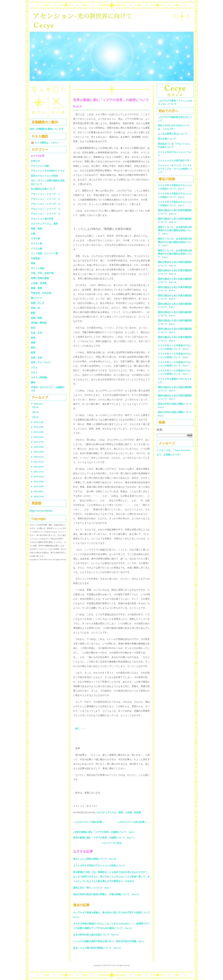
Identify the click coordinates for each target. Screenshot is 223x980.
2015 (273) (37, 472)
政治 (33, 328)
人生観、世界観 (133, 812)
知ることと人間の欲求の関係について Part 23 (97, 948)
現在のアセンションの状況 (44, 176)
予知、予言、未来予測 (42, 273)
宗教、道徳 (36, 229)
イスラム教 (36, 249)
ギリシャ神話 (38, 268)
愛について (36, 298)
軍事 (33, 343)
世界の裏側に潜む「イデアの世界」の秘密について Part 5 (105, 832)
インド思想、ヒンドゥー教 (44, 253)
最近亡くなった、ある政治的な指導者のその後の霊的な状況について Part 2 (175, 242)
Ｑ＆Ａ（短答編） (40, 377)
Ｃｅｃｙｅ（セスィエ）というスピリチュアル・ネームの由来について (175, 169)
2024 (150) (37, 427)
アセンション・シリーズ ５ (45, 214)
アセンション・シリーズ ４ (45, 209)
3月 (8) (35, 407)
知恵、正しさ (38, 303)
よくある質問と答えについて (172, 134)
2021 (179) (37, 442)
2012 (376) (37, 486)
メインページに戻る (111, 843)
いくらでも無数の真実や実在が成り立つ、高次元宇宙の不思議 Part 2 (109, 941)
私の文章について (167, 139)
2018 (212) (37, 457)
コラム (34, 367)
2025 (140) (37, 422)
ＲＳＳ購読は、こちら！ (47, 143)
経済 (33, 338)
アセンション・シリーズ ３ (45, 204)
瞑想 (33, 313)
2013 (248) (37, 482)
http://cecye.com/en (41, 511)
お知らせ (35, 161)
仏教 (33, 234)
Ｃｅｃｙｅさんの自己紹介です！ (175, 160)
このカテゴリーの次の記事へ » (134, 822)
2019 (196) (37, 452)
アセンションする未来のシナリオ (48, 171)
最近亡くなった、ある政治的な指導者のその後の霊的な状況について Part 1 (175, 254)
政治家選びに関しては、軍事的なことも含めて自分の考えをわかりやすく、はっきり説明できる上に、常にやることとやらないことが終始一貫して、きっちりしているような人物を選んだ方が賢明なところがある (111, 877)
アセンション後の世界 (42, 219)
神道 (33, 263)
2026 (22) (37, 404)
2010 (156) (37, 496)
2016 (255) (37, 467)
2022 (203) (37, 437)
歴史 (33, 347)
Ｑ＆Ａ (35, 372)
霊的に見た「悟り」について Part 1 (92, 888)
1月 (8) (35, 417)
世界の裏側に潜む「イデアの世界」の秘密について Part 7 (103, 838)
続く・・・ (81, 729)
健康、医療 (36, 288)
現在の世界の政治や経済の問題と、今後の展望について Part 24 (106, 894)
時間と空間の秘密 (40, 278)
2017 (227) (37, 462)
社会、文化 (36, 333)
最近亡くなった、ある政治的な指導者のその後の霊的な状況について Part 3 (175, 230)
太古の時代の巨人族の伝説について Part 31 (96, 935)
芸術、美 (35, 308)
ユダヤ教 (35, 238)
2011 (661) (37, 491)
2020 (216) (37, 447)
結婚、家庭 (36, 318)
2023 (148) (37, 432)
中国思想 (35, 258)
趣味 (33, 382)
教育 (33, 353)
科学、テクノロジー (41, 362)
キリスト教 (36, 243)
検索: (160, 430)
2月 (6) (35, 412)
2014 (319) (37, 476)
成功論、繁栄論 (39, 323)
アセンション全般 (40, 166)
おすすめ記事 (38, 156)
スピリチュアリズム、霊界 (110, 812)
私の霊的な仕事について (43, 189)
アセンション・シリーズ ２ (45, 199)
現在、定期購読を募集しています (47, 129)
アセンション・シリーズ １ (45, 194)
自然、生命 (36, 358)
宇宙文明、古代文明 (41, 293)
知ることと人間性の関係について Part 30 (95, 859)
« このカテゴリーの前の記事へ (89, 822)
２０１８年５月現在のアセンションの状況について (99, 865)
